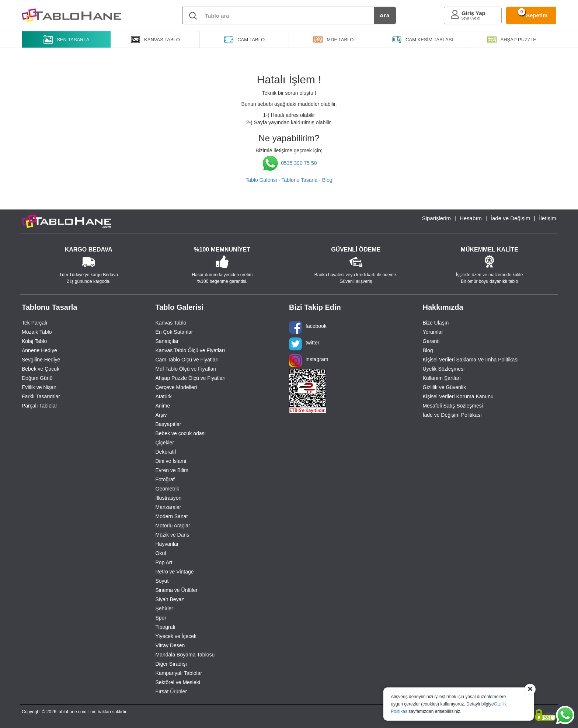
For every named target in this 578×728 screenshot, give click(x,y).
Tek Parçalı (34, 323)
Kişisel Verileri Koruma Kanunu (458, 396)
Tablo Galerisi (261, 180)
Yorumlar (433, 332)
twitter (304, 344)
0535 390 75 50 (289, 163)
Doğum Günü (37, 378)
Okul (161, 553)
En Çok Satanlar (174, 332)
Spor (161, 618)
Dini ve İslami (171, 461)
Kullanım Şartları (442, 378)
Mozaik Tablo (37, 332)
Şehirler (164, 609)
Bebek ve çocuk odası (181, 433)
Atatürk (164, 396)
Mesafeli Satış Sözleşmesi (453, 406)
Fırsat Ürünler (171, 691)
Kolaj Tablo (34, 341)
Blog (327, 180)
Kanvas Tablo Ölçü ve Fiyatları (190, 350)
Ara (385, 15)
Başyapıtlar (168, 424)
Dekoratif (166, 452)
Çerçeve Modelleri (176, 387)
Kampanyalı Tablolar (179, 673)
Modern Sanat (172, 516)
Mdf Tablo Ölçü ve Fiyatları (186, 369)
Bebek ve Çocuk (41, 369)
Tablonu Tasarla (299, 180)
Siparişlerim (436, 218)
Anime (163, 406)
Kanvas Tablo (171, 323)
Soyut (162, 581)
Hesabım (471, 218)
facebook (308, 327)
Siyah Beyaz (170, 599)
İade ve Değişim (511, 218)
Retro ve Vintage (175, 572)
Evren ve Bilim (172, 470)
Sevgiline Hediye (41, 360)
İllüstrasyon (169, 498)
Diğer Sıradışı (171, 664)
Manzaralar (168, 507)
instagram (309, 360)
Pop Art (164, 562)
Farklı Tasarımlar (41, 396)
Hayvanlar (167, 544)
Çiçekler (165, 443)
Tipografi (166, 627)
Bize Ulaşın (436, 323)
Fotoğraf (165, 479)
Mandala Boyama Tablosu (185, 655)
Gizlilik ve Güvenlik (444, 387)
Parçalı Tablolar (39, 406)
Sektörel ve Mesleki (178, 682)
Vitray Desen (170, 645)
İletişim (548, 218)
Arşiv (161, 415)
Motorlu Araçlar (173, 526)
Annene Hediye (39, 350)
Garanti (431, 341)
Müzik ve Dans (173, 535)
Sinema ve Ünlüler (177, 590)
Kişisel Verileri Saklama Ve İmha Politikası (471, 360)
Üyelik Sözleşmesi (444, 369)
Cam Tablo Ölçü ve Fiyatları (187, 360)
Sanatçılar (167, 341)
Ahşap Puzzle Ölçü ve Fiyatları (191, 378)
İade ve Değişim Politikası (452, 415)
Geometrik (168, 489)
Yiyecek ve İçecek (176, 636)
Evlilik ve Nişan (39, 387)
